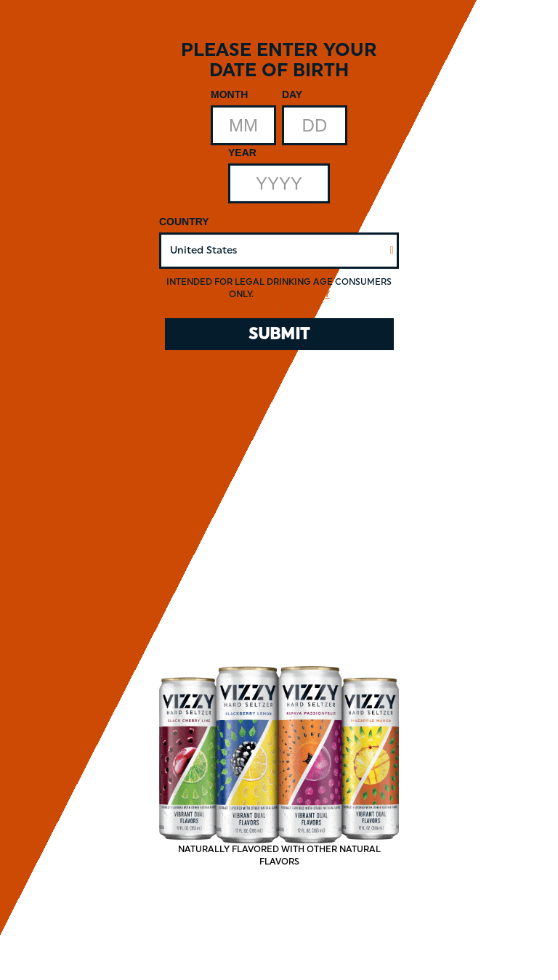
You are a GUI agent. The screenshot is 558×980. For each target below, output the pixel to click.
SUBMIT (279, 334)
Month (229, 94)
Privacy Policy (293, 294)
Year (242, 153)
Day (292, 94)
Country (184, 222)
